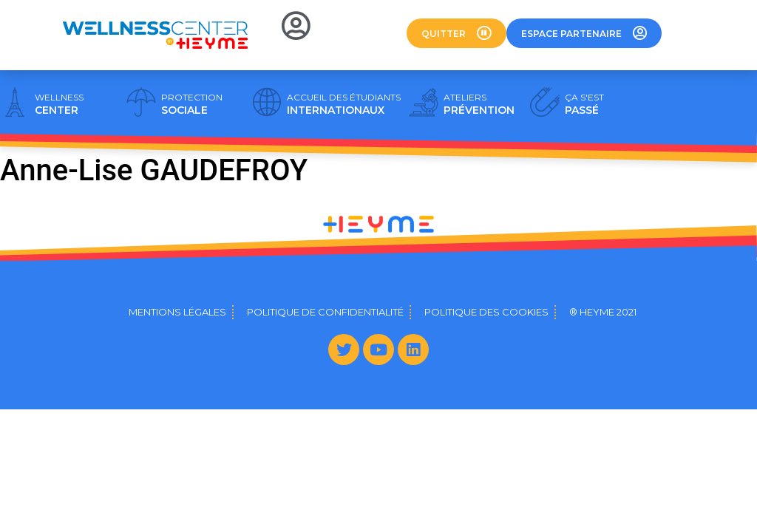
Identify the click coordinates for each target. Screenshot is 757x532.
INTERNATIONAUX (344, 104)
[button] (456, 33)
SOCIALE (192, 104)
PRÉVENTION (479, 104)
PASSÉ (584, 104)
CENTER (59, 104)
